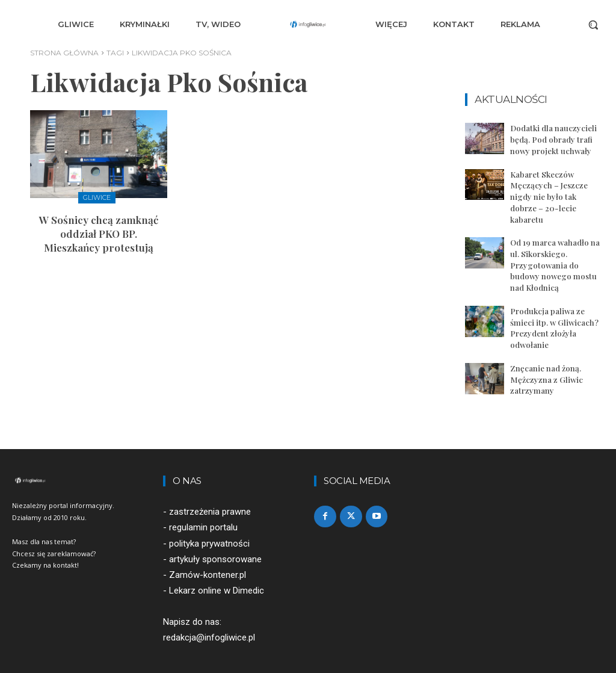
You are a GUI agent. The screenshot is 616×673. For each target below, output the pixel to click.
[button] (593, 25)
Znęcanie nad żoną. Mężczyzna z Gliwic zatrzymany (546, 362)
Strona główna (64, 53)
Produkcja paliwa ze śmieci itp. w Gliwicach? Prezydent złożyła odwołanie (554, 312)
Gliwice (97, 197)
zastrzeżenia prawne (210, 495)
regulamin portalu (203, 510)
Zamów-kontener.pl (208, 558)
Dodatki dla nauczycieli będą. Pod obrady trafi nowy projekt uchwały (553, 139)
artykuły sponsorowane (215, 542)
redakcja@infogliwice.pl (209, 621)
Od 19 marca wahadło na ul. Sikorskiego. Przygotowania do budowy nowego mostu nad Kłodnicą (555, 251)
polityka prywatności (209, 526)
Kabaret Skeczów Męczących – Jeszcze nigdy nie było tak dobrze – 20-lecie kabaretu (557, 190)
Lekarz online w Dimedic (217, 574)
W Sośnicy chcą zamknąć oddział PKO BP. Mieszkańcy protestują (99, 231)
